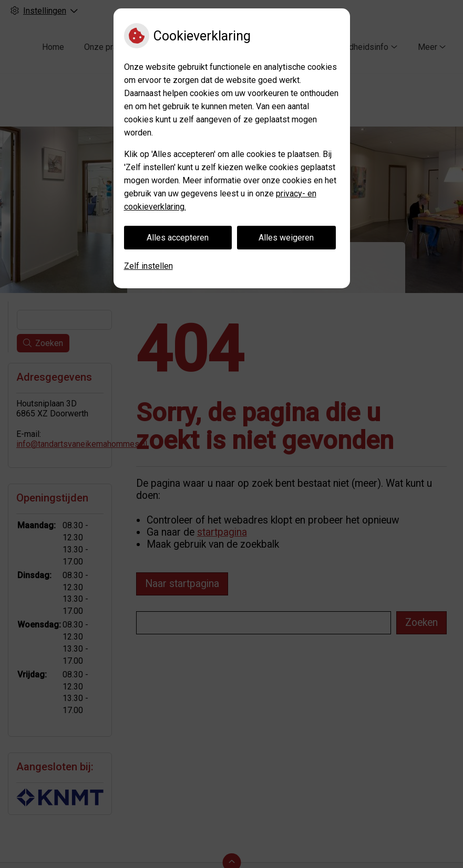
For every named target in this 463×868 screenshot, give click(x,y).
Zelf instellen (148, 266)
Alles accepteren (178, 238)
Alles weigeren (286, 238)
